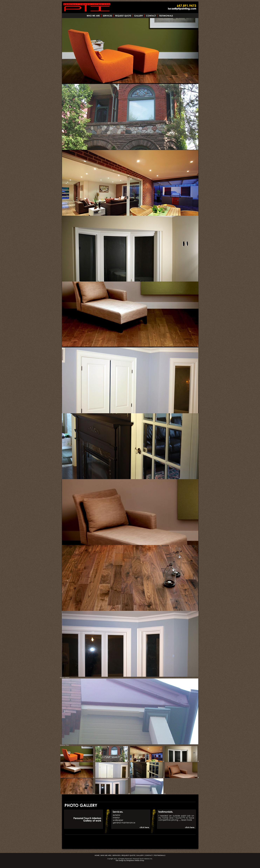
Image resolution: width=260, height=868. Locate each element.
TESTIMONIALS (160, 855)
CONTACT (149, 855)
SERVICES (116, 855)
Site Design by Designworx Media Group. (130, 860)
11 (148, 794)
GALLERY (140, 855)
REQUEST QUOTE (128, 855)
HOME (97, 855)
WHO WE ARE (106, 855)
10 (112, 794)
